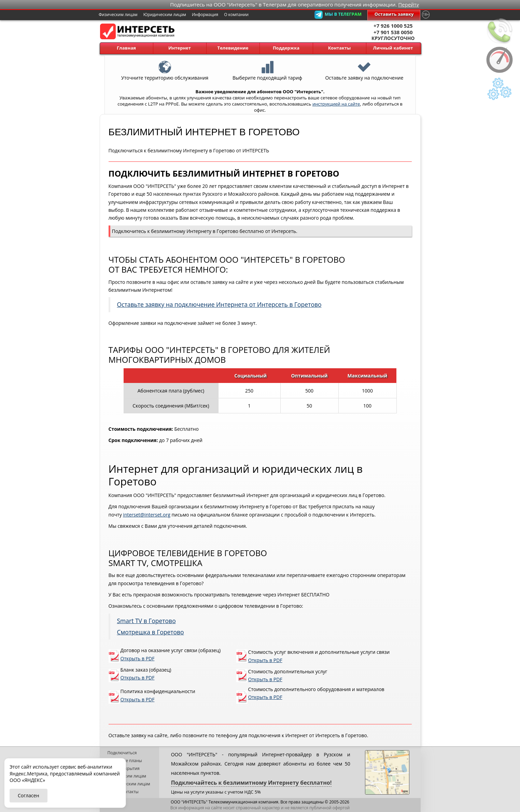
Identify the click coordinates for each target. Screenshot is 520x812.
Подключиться (122, 753)
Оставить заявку (394, 14)
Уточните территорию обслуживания (165, 65)
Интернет (180, 48)
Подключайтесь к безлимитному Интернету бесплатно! (251, 783)
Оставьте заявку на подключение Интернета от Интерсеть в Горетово (219, 304)
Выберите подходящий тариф (267, 65)
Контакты (340, 48)
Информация (205, 15)
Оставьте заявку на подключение (364, 65)
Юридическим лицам (165, 15)
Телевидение (233, 48)
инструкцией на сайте (336, 104)
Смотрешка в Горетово (151, 632)
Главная (126, 48)
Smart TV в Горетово (146, 621)
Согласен (29, 795)
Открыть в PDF (138, 658)
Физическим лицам (118, 15)
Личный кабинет (393, 48)
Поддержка (286, 48)
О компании (236, 15)
